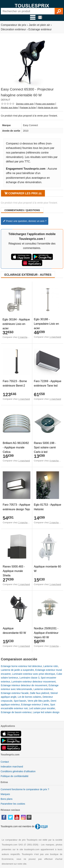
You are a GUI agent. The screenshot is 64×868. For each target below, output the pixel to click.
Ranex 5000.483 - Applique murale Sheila (14, 571)
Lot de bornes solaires (30, 697)
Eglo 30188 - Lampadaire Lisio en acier (47, 324)
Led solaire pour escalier (42, 708)
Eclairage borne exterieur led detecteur (21, 666)
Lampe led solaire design (46, 712)
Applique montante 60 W (48, 569)
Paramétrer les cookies (13, 804)
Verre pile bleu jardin (38, 701)
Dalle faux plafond (39, 693)
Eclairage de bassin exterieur (16, 712)
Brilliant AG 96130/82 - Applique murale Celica (16, 447)
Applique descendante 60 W (14, 631)
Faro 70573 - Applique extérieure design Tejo (16, 507)
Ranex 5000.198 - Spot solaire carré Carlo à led (45, 447)
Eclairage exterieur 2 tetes (35, 705)
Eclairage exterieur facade (15, 693)
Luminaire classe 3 (29, 678)
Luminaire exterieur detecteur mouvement (33, 682)
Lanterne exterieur (43, 689)
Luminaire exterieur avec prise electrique (33, 674)
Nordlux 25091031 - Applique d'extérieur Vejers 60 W (46, 633)
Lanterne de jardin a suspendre (17, 670)
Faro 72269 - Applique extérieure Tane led (48, 383)
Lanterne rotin (51, 666)
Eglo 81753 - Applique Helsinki (48, 507)
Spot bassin (20, 701)
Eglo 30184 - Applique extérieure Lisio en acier (16, 324)
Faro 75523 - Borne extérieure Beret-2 (15, 383)
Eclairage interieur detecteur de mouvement (24, 685)
